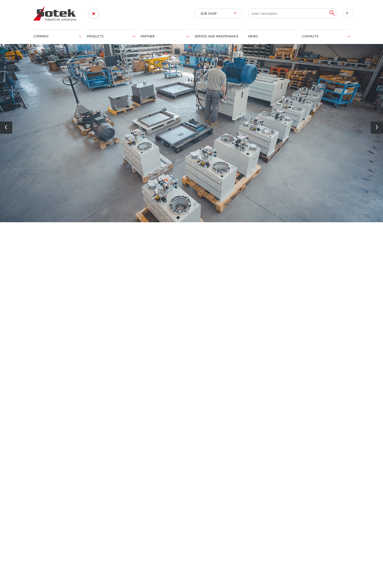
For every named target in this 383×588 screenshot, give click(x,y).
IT (347, 13)
